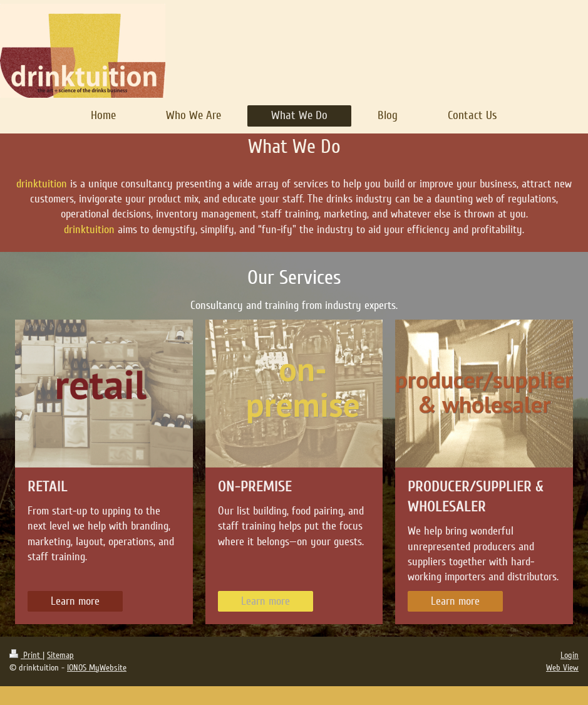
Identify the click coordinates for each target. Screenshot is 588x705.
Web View (562, 668)
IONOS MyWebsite (97, 668)
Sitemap (60, 655)
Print (26, 655)
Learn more (75, 601)
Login (570, 655)
